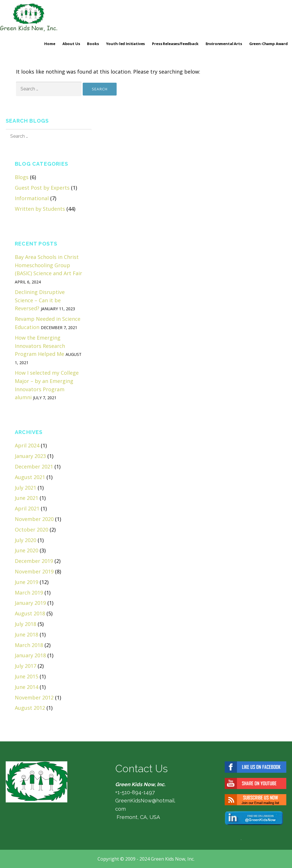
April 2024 (27, 445)
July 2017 (26, 666)
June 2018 (27, 634)
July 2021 (26, 488)
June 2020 (27, 550)
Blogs (22, 177)
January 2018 (30, 655)
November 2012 (34, 697)
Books (93, 44)
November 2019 (34, 571)
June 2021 (27, 498)
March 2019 (29, 593)
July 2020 (26, 540)
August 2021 (30, 477)
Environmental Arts (224, 44)
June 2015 (27, 676)
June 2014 (27, 687)
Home (50, 44)
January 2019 (30, 603)
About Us (71, 44)
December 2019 (34, 561)
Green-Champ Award (268, 44)
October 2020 (32, 530)
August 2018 (30, 613)
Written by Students (40, 209)
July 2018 (26, 624)
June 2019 (27, 582)
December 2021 (34, 467)
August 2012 (30, 708)
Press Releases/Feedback (175, 44)
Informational (32, 198)
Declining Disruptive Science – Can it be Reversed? (40, 300)
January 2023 (30, 456)
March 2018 (29, 645)
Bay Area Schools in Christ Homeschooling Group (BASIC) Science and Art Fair (48, 265)
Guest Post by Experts (42, 188)
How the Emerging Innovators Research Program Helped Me (40, 346)
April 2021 (27, 508)
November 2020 (34, 519)
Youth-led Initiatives (126, 44)
